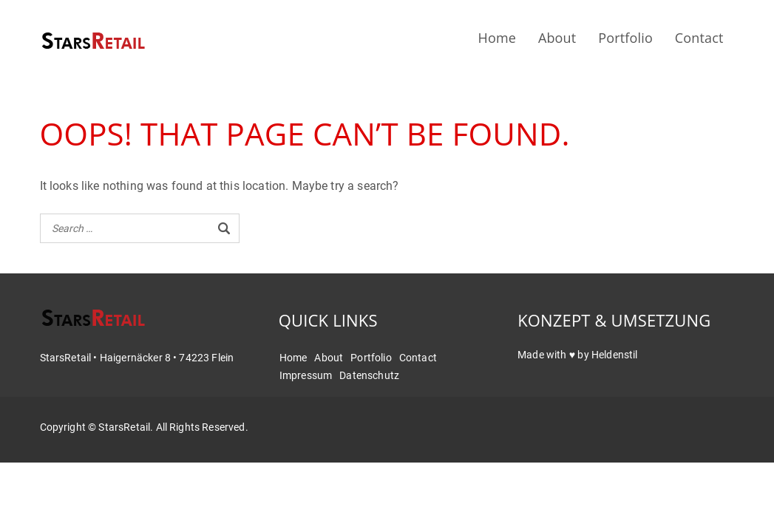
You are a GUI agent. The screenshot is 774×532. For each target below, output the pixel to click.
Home (497, 38)
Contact (699, 38)
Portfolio (625, 38)
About (557, 38)
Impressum (306, 375)
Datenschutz (369, 375)
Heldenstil (615, 355)
